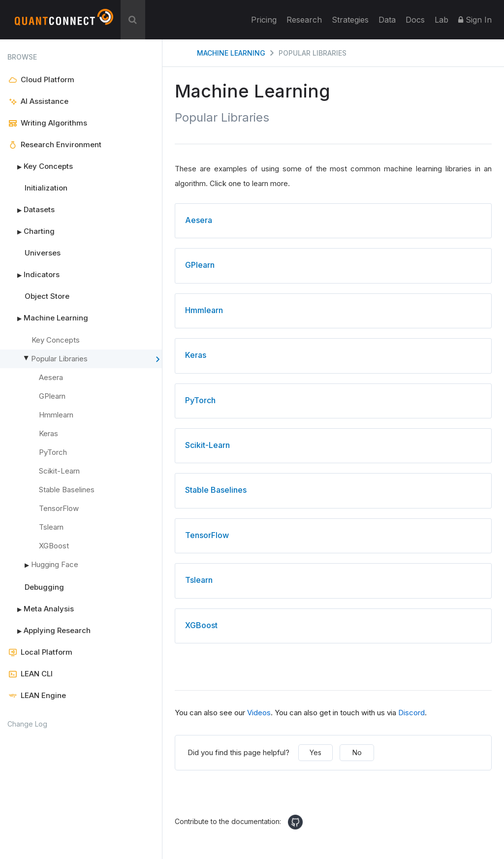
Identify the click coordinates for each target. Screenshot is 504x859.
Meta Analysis (41, 609)
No (357, 752)
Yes (315, 752)
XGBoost (54, 546)
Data (387, 20)
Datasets (31, 210)
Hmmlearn (56, 415)
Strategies (350, 20)
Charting (31, 231)
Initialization (46, 188)
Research (304, 20)
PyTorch (53, 452)
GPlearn (52, 396)
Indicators (33, 275)
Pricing (264, 20)
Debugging (44, 587)
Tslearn (51, 527)
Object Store (47, 296)
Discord (411, 713)
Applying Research (49, 631)
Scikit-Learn (59, 471)
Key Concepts (40, 166)
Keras (48, 433)
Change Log (27, 724)
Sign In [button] (475, 20)
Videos (259, 713)
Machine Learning (48, 318)
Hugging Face (51, 565)
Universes (43, 253)
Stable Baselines (67, 490)
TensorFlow (59, 508)
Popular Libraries (94, 359)
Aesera (51, 377)
